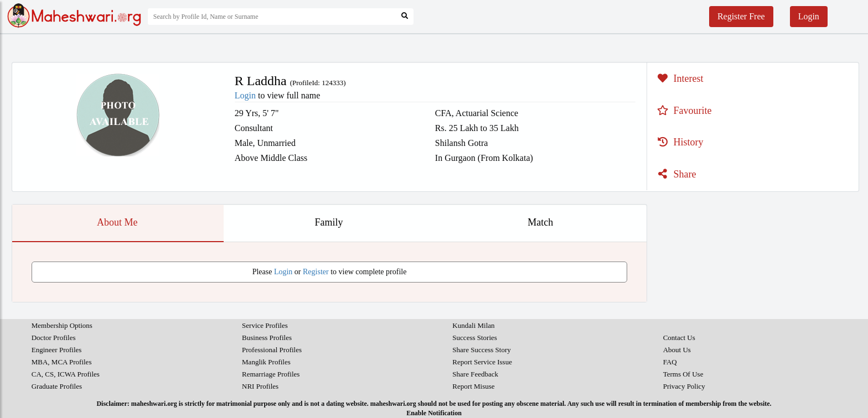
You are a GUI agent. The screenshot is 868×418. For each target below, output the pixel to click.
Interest (679, 79)
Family (329, 222)
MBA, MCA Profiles (62, 362)
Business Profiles (267, 338)
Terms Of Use (683, 374)
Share (675, 174)
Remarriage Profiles (271, 374)
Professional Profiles (272, 350)
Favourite (683, 111)
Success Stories (475, 338)
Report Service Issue (482, 362)
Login (809, 16)
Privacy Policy (684, 386)
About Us (677, 350)
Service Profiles (265, 325)
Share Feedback (475, 374)
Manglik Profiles (266, 362)
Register (316, 272)
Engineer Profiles (57, 350)
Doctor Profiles (54, 338)
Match (540, 222)
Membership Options (62, 325)
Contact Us (679, 338)
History (679, 142)
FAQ (670, 362)
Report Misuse (473, 386)
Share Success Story (481, 350)
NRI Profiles (260, 386)
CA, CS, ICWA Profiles (66, 374)
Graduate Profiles (57, 386)
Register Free (741, 16)
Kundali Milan (473, 325)
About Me (117, 222)
